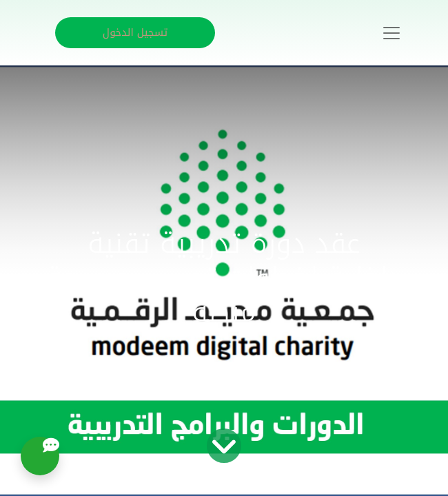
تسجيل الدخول (135, 32)
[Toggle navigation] (391, 33)
